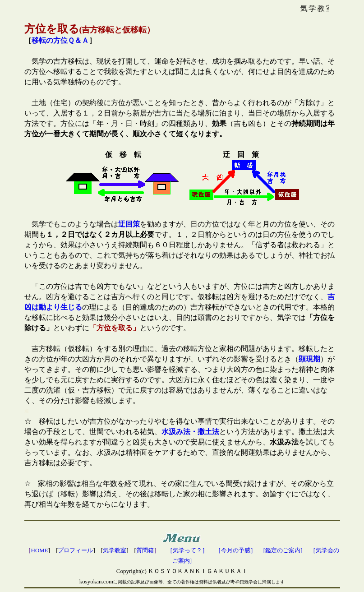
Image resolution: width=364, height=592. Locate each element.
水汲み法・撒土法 (190, 432)
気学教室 (115, 550)
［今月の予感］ (236, 550)
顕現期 (309, 359)
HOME (40, 550)
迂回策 (129, 224)
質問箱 (145, 550)
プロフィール (75, 550)
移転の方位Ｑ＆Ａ (60, 40)
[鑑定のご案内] (283, 550)
